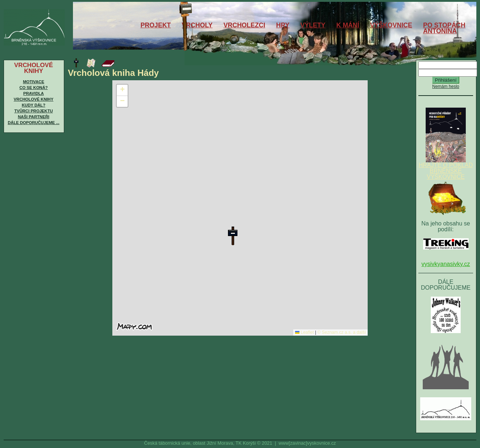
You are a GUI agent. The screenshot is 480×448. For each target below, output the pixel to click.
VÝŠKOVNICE (391, 25)
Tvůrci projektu (34, 111)
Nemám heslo (446, 86)
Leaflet (304, 332)
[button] (233, 236)
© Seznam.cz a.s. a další (342, 332)
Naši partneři (34, 117)
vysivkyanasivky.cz (446, 264)
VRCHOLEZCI (244, 25)
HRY (283, 25)
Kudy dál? (34, 105)
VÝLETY (313, 25)
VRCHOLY (197, 25)
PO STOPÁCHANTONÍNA (444, 28)
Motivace (34, 82)
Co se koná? (34, 88)
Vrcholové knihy (34, 99)
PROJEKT (156, 25)
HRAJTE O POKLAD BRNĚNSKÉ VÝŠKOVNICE (446, 169)
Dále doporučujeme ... (34, 123)
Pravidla (34, 93)
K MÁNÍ (348, 25)
